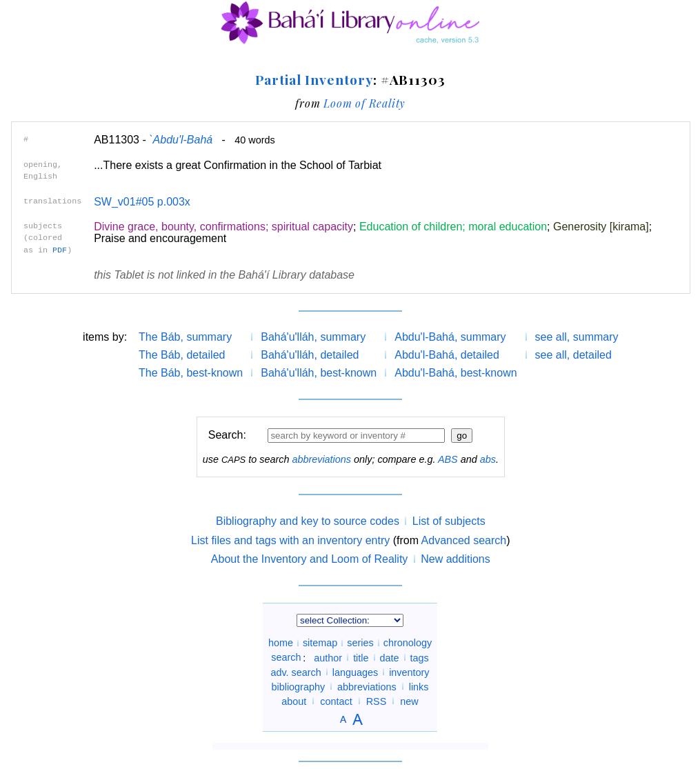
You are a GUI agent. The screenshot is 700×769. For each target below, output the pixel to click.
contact (336, 701)
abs (488, 459)
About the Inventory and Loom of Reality (310, 559)
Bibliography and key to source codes (308, 521)
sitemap (320, 643)
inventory (409, 672)
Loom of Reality (364, 103)
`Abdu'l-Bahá (181, 140)
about (294, 701)
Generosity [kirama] (601, 227)
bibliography (298, 686)
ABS (448, 459)
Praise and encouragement (160, 238)
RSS (377, 701)
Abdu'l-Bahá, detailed (447, 355)
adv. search (296, 672)
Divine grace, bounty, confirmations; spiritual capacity (223, 227)
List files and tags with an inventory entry (290, 540)
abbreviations (321, 459)
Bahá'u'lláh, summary (313, 337)
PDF (60, 250)
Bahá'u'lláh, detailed (310, 355)
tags (420, 657)
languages (355, 672)
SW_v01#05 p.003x (142, 202)
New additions (456, 559)
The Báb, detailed (182, 355)
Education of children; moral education (453, 227)
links (419, 686)
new (409, 701)
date (390, 657)
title (361, 657)
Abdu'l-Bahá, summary (450, 337)
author (328, 657)
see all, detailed (573, 355)
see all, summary (577, 337)
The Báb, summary (185, 337)
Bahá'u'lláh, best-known (319, 373)
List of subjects (449, 521)
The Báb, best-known (191, 373)
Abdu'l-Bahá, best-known (456, 373)
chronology (408, 643)
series (360, 643)
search (286, 657)
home (281, 643)
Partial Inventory (314, 79)
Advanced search (464, 540)
